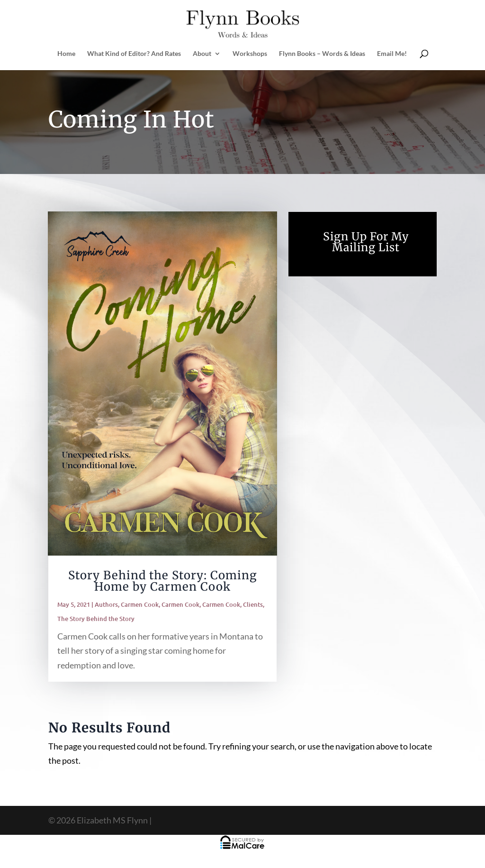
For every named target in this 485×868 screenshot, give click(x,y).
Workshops (250, 54)
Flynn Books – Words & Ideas (322, 54)
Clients (253, 604)
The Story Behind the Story (96, 619)
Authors (106, 604)
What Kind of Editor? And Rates (134, 54)
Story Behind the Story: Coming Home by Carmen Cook (163, 581)
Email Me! (392, 54)
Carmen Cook (140, 604)
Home (66, 54)
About (202, 54)
